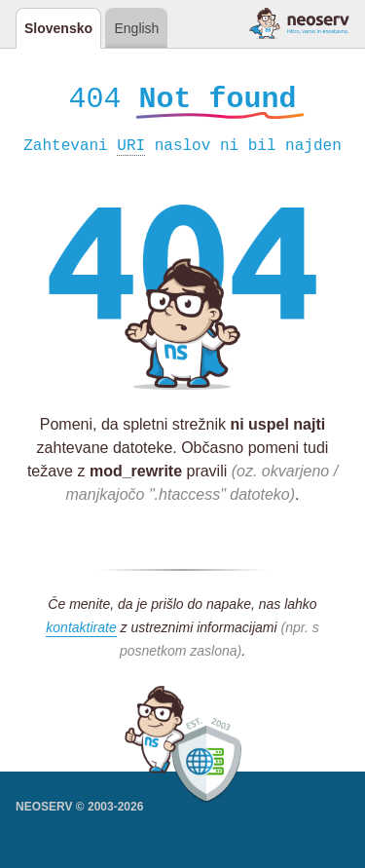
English (136, 28)
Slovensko (58, 28)
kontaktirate (81, 630)
